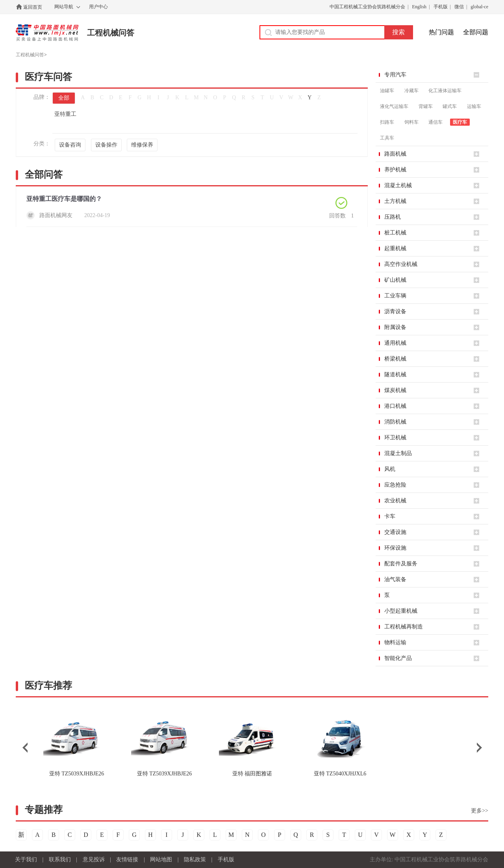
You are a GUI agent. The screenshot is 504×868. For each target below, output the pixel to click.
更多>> (480, 811)
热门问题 (441, 32)
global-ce (479, 7)
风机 (390, 469)
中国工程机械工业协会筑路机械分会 (367, 7)
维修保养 (142, 145)
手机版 (441, 7)
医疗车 (460, 122)
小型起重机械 (401, 611)
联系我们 (60, 860)
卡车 (390, 516)
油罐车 (387, 91)
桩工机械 (395, 233)
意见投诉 (94, 860)
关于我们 (26, 860)
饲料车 (411, 122)
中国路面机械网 (47, 33)
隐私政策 (195, 860)
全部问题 (476, 32)
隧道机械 (395, 375)
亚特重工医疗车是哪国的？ (64, 199)
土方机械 (395, 201)
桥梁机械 (395, 359)
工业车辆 (395, 296)
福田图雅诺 (252, 774)
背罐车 (426, 106)
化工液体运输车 (445, 91)
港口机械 (395, 406)
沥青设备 (395, 311)
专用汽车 (395, 75)
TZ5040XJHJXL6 (340, 774)
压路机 (393, 217)
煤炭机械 (395, 390)
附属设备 (395, 327)
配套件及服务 (401, 564)
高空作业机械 (401, 264)
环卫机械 (395, 438)
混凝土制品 (398, 453)
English (419, 7)
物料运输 (395, 642)
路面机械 (395, 154)
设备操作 (106, 145)
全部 (64, 98)
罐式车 (450, 106)
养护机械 (395, 170)
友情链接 (127, 860)
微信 (459, 7)
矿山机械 (395, 280)
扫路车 (387, 122)
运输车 (474, 106)
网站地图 (161, 860)
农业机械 (395, 501)
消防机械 (395, 422)
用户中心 (98, 7)
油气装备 (395, 579)
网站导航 (64, 7)
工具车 (387, 138)
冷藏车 (411, 91)
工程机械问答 (111, 33)
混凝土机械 (398, 185)
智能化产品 (398, 658)
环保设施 (395, 548)
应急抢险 (395, 485)
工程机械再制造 (404, 627)
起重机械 (395, 248)
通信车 (435, 122)
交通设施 (395, 532)
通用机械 (395, 343)
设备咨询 (70, 145)
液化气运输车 (394, 106)
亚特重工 (65, 114)
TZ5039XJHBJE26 (77, 774)
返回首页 (33, 7)
